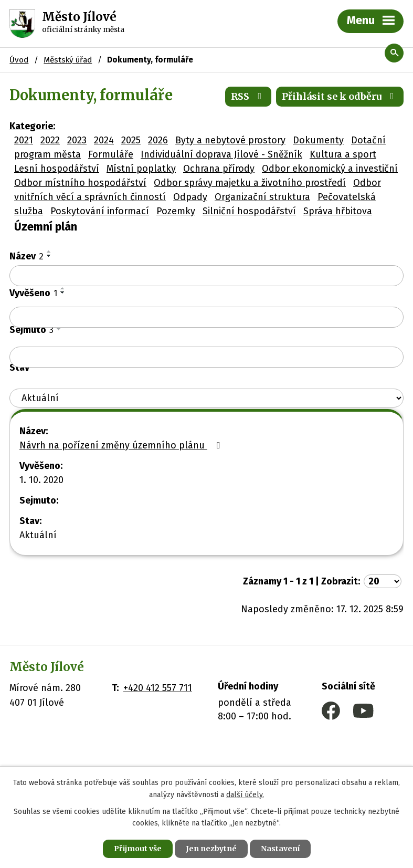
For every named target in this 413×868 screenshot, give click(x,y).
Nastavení (280, 849)
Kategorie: (32, 126)
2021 (24, 140)
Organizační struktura (262, 197)
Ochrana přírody (219, 169)
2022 (50, 140)
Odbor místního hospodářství (80, 183)
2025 (131, 140)
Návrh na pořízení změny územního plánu (122, 445)
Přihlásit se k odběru (340, 96)
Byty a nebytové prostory (230, 140)
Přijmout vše (138, 849)
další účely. (245, 795)
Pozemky (176, 211)
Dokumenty (318, 140)
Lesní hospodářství (57, 169)
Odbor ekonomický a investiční (330, 169)
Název (27, 256)
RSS (248, 96)
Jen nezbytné (211, 849)
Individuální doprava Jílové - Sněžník (221, 154)
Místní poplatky (141, 169)
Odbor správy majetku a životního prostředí (250, 183)
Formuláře (111, 154)
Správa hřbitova (338, 211)
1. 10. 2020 (41, 480)
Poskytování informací (100, 211)
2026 (158, 140)
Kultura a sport (343, 154)
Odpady (190, 197)
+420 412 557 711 (158, 688)
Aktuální (38, 535)
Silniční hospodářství (249, 211)
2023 (77, 140)
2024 (104, 140)
